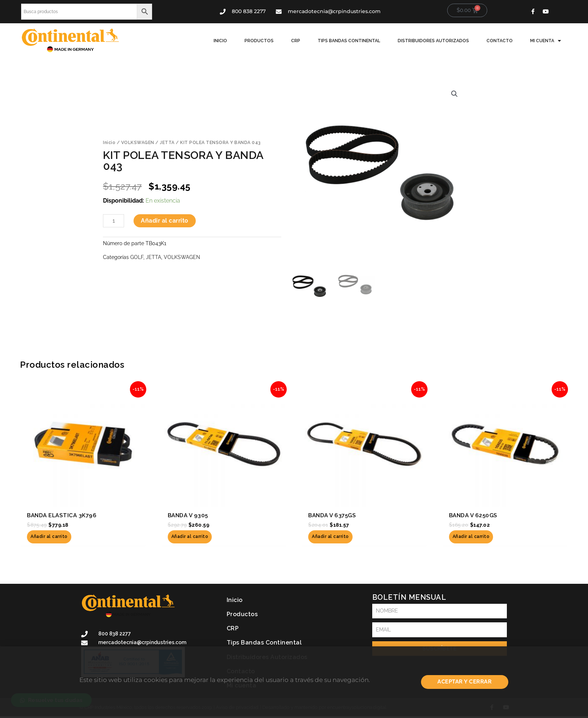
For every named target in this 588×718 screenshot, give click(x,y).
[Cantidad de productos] (114, 221)
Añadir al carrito (165, 221)
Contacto (500, 41)
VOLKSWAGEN (138, 143)
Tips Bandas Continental (349, 41)
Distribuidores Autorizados (433, 41)
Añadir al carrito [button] (49, 537)
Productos (259, 41)
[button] (454, 94)
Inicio (220, 41)
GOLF (137, 257)
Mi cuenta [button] (546, 41)
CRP (296, 41)
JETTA (167, 143)
